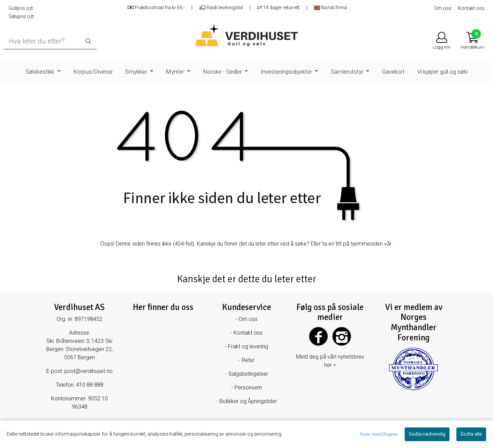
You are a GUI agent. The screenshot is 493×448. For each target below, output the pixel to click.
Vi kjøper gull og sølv (443, 72)
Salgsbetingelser (248, 374)
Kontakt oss (471, 8)
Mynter (175, 72)
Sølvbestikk (40, 72)
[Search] (50, 41)
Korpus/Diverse (93, 72)
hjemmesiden (367, 244)
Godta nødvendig (427, 434)
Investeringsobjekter (287, 72)
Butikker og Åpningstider (248, 401)
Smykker (137, 72)
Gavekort (393, 72)
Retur (248, 360)
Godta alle (471, 434)
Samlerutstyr (348, 72)
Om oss (443, 8)
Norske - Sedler (223, 72)
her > (330, 365)
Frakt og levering (248, 346)
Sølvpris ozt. (22, 16)
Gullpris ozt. (21, 8)
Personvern (248, 388)
